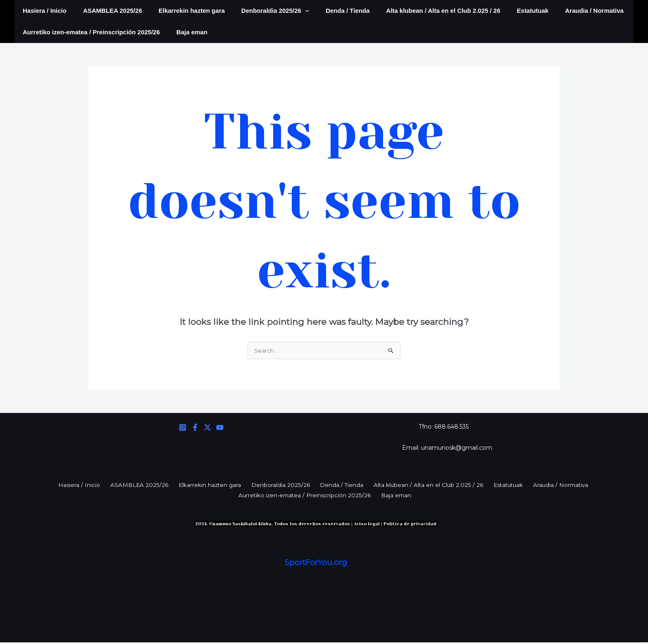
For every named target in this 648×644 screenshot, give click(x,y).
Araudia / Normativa (563, 11)
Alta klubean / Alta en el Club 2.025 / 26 (420, 11)
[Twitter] (207, 428)
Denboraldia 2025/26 (261, 11)
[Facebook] (195, 428)
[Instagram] (183, 428)
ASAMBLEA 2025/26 (106, 11)
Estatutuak (506, 11)
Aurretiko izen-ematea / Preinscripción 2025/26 (89, 32)
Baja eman (186, 32)
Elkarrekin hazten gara (181, 11)
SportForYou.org (316, 564)
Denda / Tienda (329, 11)
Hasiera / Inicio (43, 11)
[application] (291, 11)
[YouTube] (220, 428)
